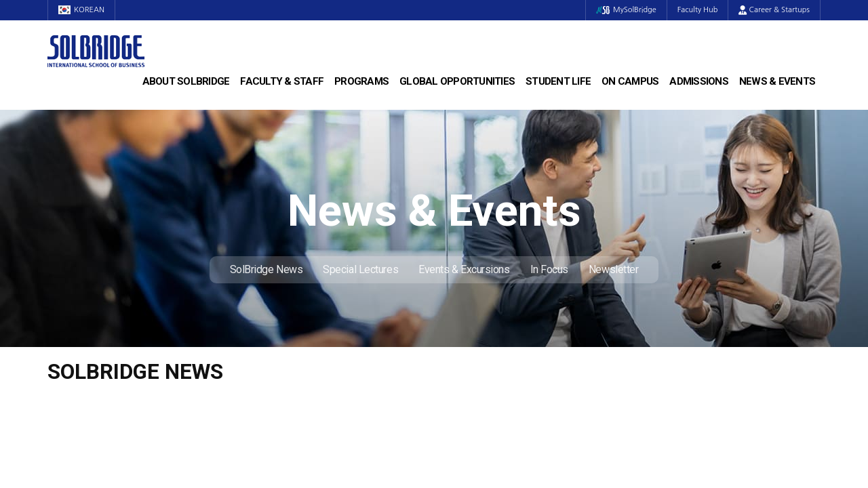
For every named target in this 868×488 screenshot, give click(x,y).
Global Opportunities (457, 81)
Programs (361, 81)
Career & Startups (774, 10)
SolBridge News (267, 269)
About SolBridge (186, 81)
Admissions (699, 81)
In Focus (549, 269)
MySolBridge (626, 10)
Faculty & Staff (282, 81)
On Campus (630, 81)
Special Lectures (360, 269)
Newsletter (614, 269)
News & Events (777, 81)
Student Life (558, 81)
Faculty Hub (698, 10)
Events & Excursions (464, 269)
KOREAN (81, 10)
